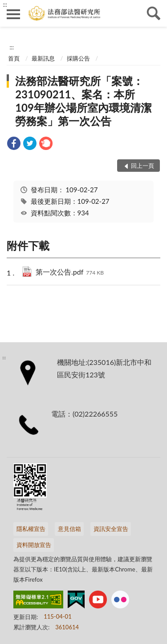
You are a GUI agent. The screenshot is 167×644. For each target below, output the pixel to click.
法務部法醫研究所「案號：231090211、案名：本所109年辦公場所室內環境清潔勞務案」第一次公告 (83, 101)
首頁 (14, 58)
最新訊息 (43, 58)
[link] (14, 144)
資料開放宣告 (34, 545)
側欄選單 (13, 14)
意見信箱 (69, 529)
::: (5, 4)
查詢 (154, 13)
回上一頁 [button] (143, 166)
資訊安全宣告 (111, 529)
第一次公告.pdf (70, 273)
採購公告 (78, 58)
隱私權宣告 (31, 529)
